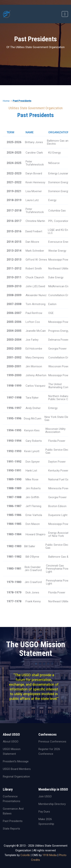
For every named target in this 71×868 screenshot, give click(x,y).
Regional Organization (16, 777)
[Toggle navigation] (65, 14)
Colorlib (25, 855)
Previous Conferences (52, 742)
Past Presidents (22, 101)
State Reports (11, 829)
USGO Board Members (17, 769)
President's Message (16, 761)
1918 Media (50, 855)
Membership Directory (52, 804)
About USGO (11, 742)
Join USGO (45, 796)
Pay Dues (44, 812)
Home (6, 101)
